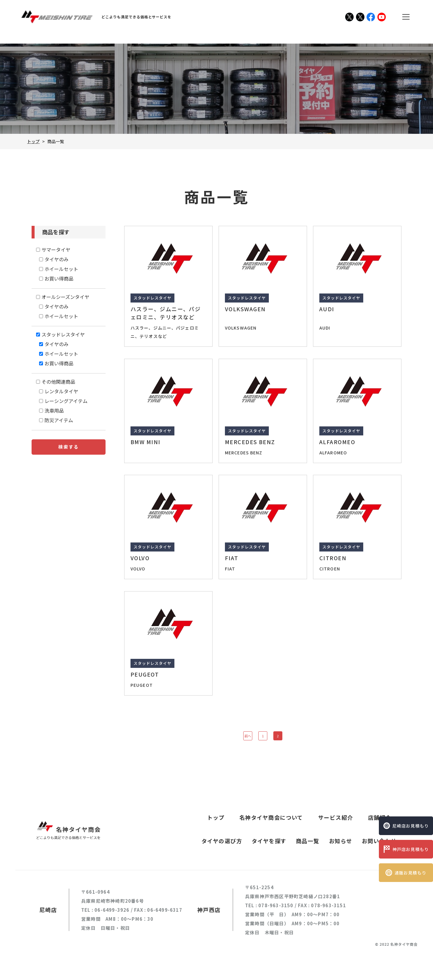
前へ (248, 736)
